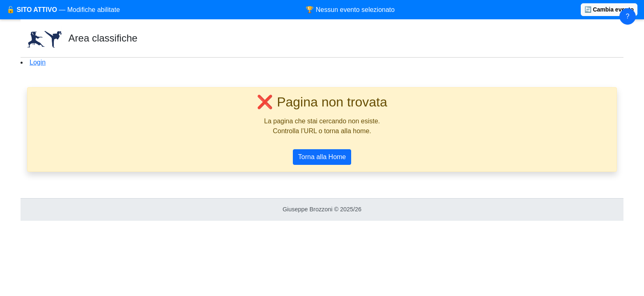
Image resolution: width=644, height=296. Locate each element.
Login (38, 62)
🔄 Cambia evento (609, 9)
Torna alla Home (322, 157)
